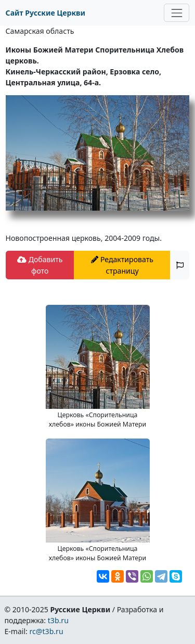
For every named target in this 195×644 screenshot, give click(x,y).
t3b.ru (58, 620)
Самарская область (40, 31)
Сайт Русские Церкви (45, 13)
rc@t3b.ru (47, 631)
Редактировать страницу (122, 265)
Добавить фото (40, 265)
